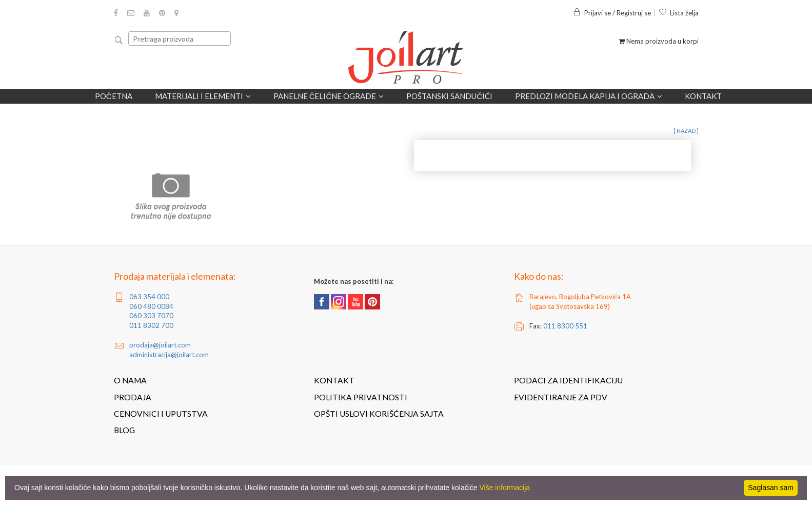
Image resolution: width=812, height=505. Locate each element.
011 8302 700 (151, 325)
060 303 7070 (151, 316)
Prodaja (133, 397)
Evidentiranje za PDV (561, 397)
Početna (114, 96)
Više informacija (505, 488)
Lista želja (679, 13)
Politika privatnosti (361, 397)
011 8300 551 (565, 326)
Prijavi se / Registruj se (612, 13)
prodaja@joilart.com (160, 345)
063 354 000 (149, 297)
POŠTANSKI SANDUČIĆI (449, 96)
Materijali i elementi (203, 96)
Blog (124, 430)
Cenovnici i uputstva (161, 414)
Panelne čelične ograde (329, 96)
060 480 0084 (151, 306)
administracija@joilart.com (169, 355)
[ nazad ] (686, 131)
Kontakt (703, 96)
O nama (130, 380)
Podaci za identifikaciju (568, 380)
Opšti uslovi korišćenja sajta (379, 414)
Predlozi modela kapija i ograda (589, 96)
